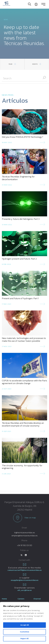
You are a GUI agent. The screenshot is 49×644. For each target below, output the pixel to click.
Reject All (24, 639)
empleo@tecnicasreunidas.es (25, 535)
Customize (24, 632)
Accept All (25, 625)
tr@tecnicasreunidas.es (25, 532)
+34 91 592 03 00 (25, 545)
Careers (21, 599)
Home (4, 599)
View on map (24, 518)
